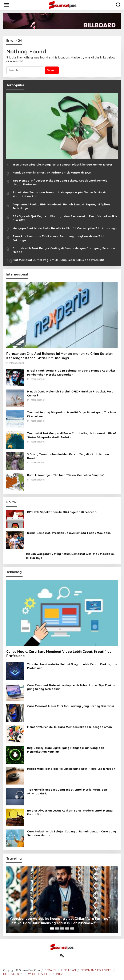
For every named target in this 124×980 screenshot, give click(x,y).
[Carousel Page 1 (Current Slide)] (52, 928)
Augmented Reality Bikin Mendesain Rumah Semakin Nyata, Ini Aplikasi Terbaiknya (62, 206)
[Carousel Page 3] (62, 928)
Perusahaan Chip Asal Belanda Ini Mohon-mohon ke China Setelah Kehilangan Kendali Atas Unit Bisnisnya (59, 356)
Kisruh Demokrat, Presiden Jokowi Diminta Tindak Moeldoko (69, 533)
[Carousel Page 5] (72, 928)
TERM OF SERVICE (36, 974)
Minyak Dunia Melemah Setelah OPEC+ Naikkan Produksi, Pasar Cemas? (71, 393)
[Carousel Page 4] (67, 928)
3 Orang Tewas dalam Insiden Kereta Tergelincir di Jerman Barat (68, 456)
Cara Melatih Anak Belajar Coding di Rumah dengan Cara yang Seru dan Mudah (64, 250)
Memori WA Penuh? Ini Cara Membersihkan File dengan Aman (69, 727)
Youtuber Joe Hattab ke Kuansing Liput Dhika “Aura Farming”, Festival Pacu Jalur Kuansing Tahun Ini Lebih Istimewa (60, 921)
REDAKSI (50, 970)
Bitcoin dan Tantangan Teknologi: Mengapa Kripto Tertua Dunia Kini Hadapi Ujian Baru (60, 194)
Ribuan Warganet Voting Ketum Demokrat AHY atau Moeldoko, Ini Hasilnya (70, 556)
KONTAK (58, 974)
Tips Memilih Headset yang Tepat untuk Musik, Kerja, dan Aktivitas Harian (67, 791)
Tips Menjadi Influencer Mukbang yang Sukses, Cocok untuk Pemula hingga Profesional (60, 182)
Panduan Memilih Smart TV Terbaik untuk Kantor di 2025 (52, 172)
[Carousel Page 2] (57, 928)
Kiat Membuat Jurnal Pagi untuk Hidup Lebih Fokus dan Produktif (58, 260)
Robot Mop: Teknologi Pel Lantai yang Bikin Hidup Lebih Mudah (71, 769)
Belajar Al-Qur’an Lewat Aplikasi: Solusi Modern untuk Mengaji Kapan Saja (71, 812)
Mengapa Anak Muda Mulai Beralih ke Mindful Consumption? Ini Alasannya (65, 228)
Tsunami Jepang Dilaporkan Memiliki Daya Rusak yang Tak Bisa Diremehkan (71, 414)
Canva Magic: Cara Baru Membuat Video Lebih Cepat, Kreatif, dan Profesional (60, 654)
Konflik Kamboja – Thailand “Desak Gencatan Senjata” (66, 475)
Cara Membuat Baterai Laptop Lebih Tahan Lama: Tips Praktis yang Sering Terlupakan (71, 687)
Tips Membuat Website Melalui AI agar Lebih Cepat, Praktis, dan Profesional (72, 666)
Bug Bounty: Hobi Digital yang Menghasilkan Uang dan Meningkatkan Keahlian (66, 750)
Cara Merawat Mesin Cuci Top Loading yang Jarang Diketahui (70, 706)
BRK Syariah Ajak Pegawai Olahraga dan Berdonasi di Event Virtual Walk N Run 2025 (65, 218)
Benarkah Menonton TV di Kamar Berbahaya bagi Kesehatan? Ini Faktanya (58, 238)
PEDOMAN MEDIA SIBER (96, 970)
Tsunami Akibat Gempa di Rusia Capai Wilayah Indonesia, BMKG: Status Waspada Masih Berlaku (72, 435)
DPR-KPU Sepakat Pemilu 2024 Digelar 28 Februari (62, 512)
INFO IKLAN (68, 970)
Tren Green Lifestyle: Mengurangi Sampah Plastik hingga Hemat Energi (62, 164)
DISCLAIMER (11, 974)
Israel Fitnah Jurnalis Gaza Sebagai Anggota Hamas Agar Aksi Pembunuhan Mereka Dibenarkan (71, 372)
